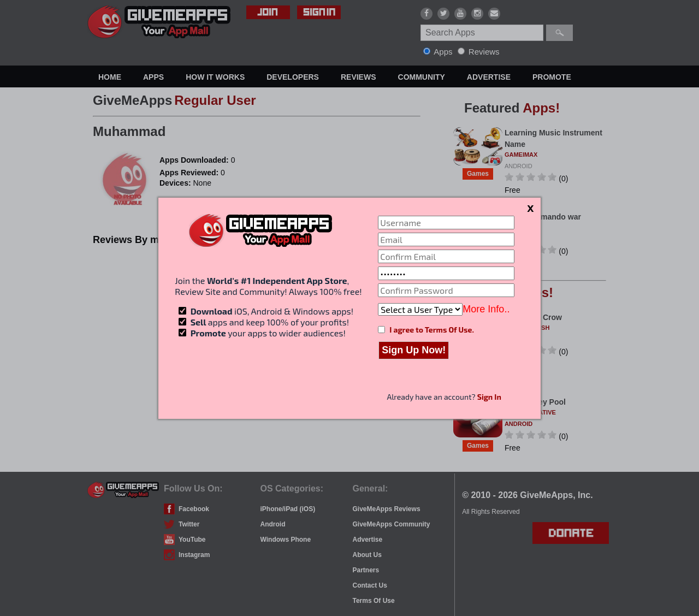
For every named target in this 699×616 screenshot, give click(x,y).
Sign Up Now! (414, 350)
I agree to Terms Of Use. (431, 330)
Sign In (489, 397)
